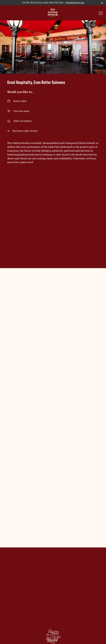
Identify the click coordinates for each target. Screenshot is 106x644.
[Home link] (53, 13)
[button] (101, 14)
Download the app (75, 3)
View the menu (53, 111)
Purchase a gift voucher (53, 131)
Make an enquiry (53, 121)
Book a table (53, 101)
